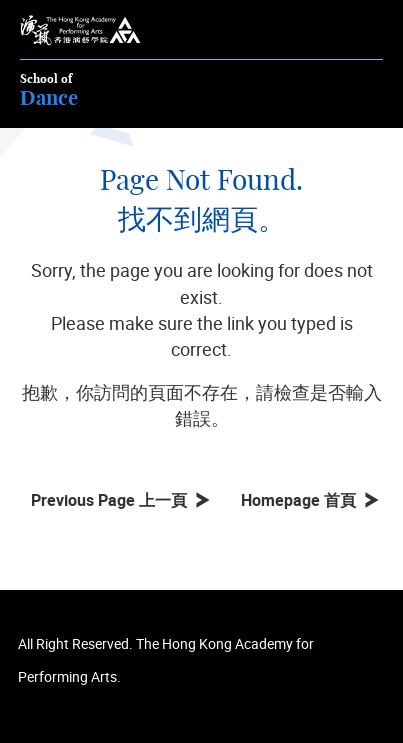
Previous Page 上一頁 (113, 500)
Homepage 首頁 (302, 500)
